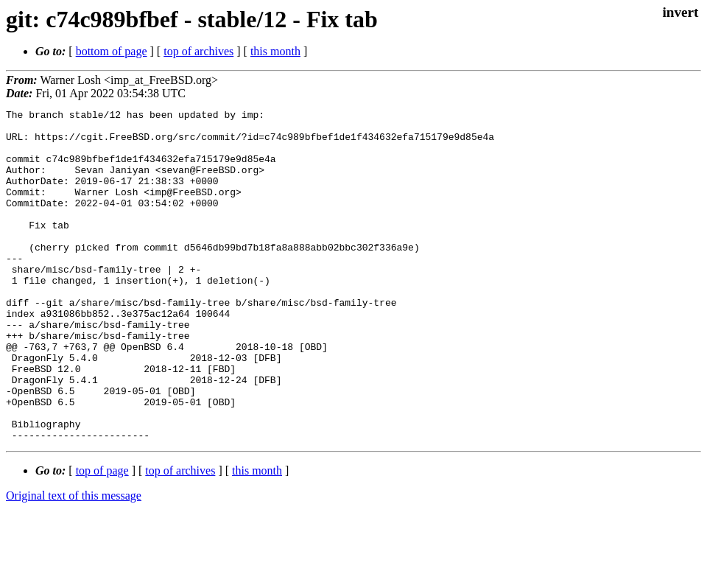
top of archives (198, 51)
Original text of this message (74, 562)
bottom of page (112, 51)
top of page (102, 537)
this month (275, 51)
